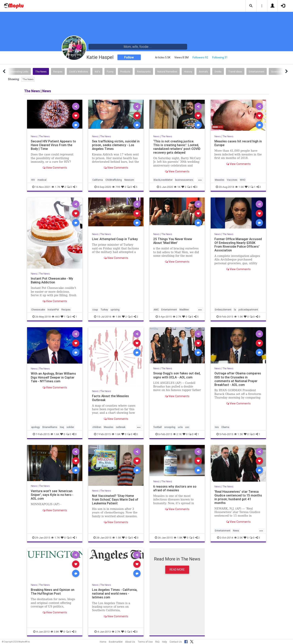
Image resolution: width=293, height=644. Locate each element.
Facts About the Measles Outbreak (111, 398)
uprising (115, 310)
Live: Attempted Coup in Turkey (115, 239)
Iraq (62, 427)
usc (187, 427)
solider (70, 427)
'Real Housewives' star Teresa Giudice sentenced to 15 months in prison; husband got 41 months (237, 497)
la (235, 310)
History (188, 72)
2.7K (177, 317)
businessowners (184, 180)
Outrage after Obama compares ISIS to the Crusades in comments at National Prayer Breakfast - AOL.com (238, 379)
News (34, 136)
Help (165, 642)
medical (42, 180)
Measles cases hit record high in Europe (238, 143)
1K (177, 187)
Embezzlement (223, 310)
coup (95, 310)
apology (36, 427)
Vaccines (232, 180)
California (98, 180)
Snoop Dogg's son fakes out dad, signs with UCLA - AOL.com (177, 375)
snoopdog (170, 427)
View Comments (55, 168)
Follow (129, 57)
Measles (220, 180)
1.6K (239, 187)
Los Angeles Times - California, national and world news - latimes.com (115, 593)
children (97, 427)
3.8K (55, 632)
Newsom (129, 180)
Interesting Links (19, 72)
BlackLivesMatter (163, 180)
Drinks (218, 72)
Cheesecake (38, 310)
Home (103, 642)
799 (116, 187)
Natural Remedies (167, 72)
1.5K (239, 317)
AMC (156, 310)
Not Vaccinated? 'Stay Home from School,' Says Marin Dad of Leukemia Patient (116, 499)
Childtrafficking (114, 180)
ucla (180, 427)
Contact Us (176, 642)
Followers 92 (200, 57)
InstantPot (53, 310)
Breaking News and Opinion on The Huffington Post (53, 592)
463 (56, 317)
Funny (110, 72)
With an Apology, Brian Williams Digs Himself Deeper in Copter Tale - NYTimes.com (54, 377)
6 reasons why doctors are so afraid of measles (175, 488)
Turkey (104, 310)
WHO (243, 180)
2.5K (238, 538)
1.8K (117, 317)
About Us (130, 642)
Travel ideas (235, 72)
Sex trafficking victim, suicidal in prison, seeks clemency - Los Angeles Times (116, 145)
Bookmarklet (116, 642)
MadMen (184, 310)
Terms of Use (145, 642)
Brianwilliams (50, 427)
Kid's (97, 72)
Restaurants (144, 72)
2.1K (177, 434)
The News (41, 72)
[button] (251, 6)
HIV (33, 180)
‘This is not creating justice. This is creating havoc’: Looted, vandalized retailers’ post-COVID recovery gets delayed (177, 147)
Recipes (58, 72)
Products (125, 72)
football (158, 427)
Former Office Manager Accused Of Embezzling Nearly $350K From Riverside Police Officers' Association (238, 245)
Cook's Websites (79, 72)
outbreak (121, 427)
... (200, 180)
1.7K (56, 187)
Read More (177, 570)
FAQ (157, 642)
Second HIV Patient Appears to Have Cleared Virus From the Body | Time (54, 145)
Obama (225, 427)
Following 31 (220, 57)
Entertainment (257, 72)
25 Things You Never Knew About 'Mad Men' (173, 241)
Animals (203, 72)
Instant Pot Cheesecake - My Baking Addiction (52, 280)
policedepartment (248, 310)
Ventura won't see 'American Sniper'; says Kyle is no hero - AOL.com (52, 495)
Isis (217, 427)
